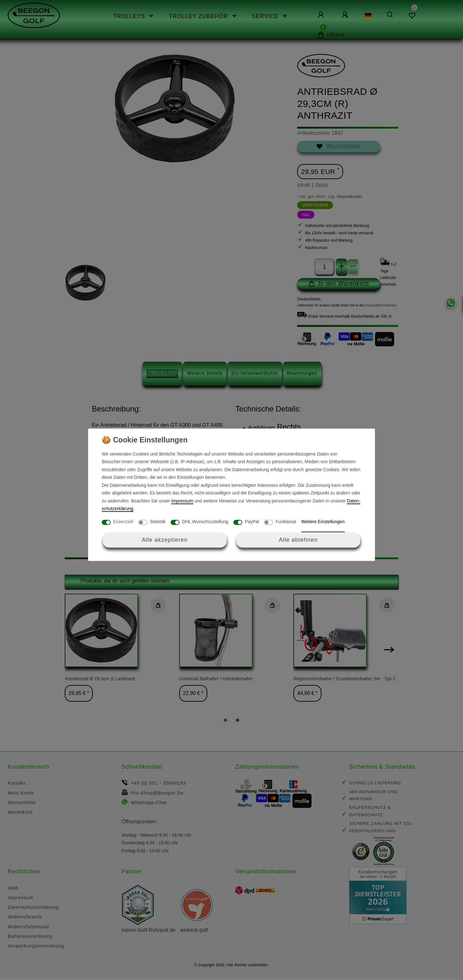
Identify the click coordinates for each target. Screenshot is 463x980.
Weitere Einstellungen (323, 522)
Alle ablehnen (298, 540)
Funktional (286, 522)
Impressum (182, 501)
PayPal (252, 522)
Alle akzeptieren (165, 540)
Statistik (158, 522)
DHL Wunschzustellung (205, 522)
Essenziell (123, 522)
